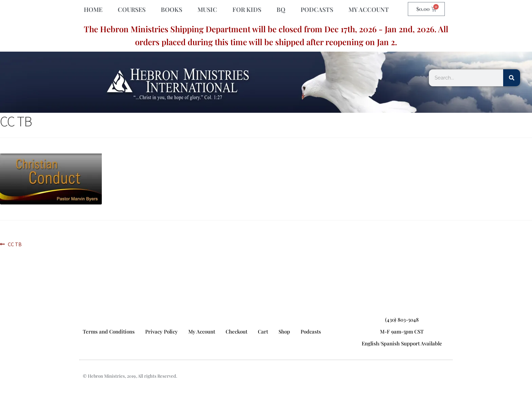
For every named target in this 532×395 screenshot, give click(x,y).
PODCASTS (317, 10)
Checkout (236, 331)
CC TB (15, 244)
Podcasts (311, 331)
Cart (263, 331)
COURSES (132, 10)
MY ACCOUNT (369, 10)
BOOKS (172, 10)
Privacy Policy (161, 331)
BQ (281, 10)
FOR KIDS (247, 10)
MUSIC (207, 10)
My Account (202, 331)
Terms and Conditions (109, 331)
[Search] (512, 78)
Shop (284, 331)
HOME (93, 10)
